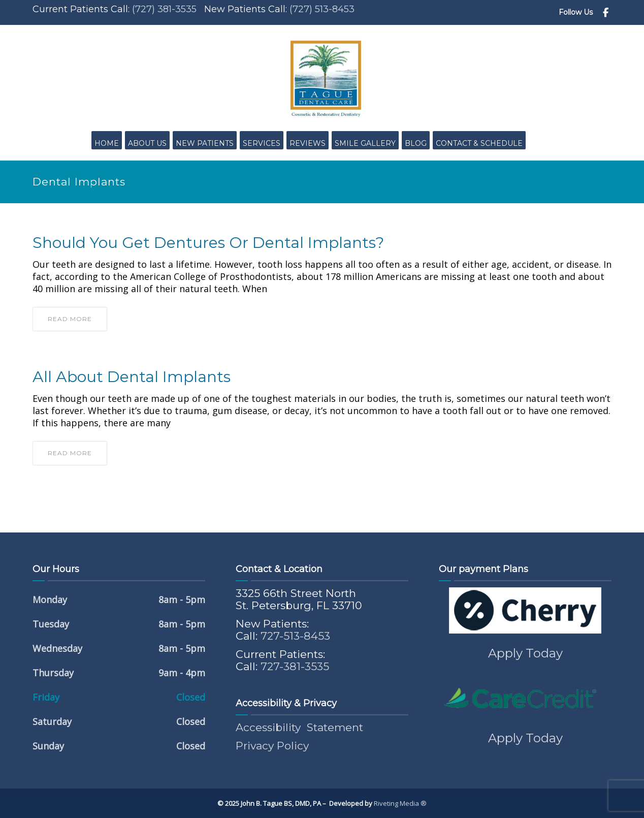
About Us (147, 143)
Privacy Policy (272, 746)
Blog (416, 143)
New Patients (205, 143)
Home (107, 143)
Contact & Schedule (479, 143)
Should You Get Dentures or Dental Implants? (208, 243)
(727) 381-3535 (164, 9)
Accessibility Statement (299, 727)
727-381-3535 (295, 666)
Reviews (308, 143)
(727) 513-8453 (322, 9)
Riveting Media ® (400, 803)
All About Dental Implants (132, 377)
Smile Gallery (365, 143)
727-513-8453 (295, 636)
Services (262, 143)
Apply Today (525, 653)
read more (70, 319)
